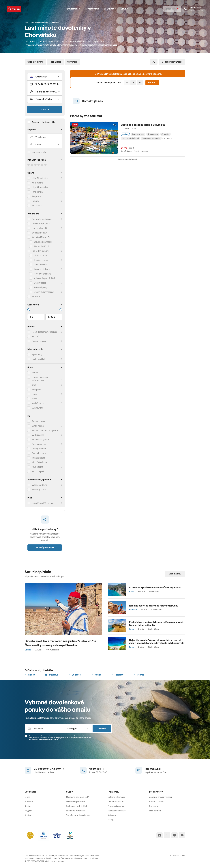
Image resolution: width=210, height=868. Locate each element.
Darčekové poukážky (75, 802)
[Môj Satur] (172, 9)
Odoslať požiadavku (45, 548)
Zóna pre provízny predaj (160, 797)
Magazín (28, 811)
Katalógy (112, 815)
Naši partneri (155, 811)
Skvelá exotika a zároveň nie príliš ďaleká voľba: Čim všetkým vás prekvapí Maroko (61, 643)
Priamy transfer (39, 449)
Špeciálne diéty (39, 453)
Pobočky (29, 802)
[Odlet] (45, 145)
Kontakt (28, 815)
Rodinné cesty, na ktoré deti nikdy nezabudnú (154, 606)
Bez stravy (37, 205)
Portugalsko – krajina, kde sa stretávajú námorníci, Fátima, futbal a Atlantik (156, 624)
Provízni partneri (157, 802)
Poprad (139, 675)
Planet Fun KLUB (42, 246)
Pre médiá (154, 806)
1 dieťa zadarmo (41, 260)
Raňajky (36, 201)
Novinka (125, 134)
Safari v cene (38, 426)
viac (115, 45)
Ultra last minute (35, 62)
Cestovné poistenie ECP (77, 797)
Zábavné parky (41, 287)
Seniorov (36, 296)
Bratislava (52, 675)
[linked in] (167, 835)
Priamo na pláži (39, 341)
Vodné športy (38, 403)
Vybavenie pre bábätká (44, 278)
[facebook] (160, 835)
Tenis (34, 399)
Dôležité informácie (117, 797)
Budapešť (75, 675)
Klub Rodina (37, 467)
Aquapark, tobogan (43, 269)
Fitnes (35, 373)
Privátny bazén (39, 421)
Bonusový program (116, 806)
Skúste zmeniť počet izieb (109, 83)
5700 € (52, 317)
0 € (32, 317)
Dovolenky (73, 9)
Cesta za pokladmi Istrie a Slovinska (143, 125)
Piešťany (118, 675)
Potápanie (37, 390)
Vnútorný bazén (39, 489)
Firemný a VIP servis (75, 811)
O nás (27, 797)
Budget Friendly (39, 233)
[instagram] (175, 835)
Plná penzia (37, 192)
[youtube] (182, 835)
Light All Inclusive (40, 187)
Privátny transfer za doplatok (45, 430)
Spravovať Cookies (178, 856)
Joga (34, 394)
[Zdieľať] (154, 62)
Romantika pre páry (41, 224)
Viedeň (30, 675)
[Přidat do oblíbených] (115, 125)
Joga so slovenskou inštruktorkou (41, 379)
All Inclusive (37, 183)
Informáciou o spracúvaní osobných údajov (44, 739)
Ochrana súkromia (116, 802)
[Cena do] (45, 310)
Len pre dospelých (41, 228)
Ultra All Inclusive (40, 178)
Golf (34, 385)
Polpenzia (37, 196)
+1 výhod (167, 138)
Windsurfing (38, 408)
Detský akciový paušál (44, 292)
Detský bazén (40, 283)
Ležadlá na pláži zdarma (43, 503)
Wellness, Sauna (40, 485)
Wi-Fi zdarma (38, 435)
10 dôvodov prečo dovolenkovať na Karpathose (155, 588)
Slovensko (72, 62)
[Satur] (14, 9)
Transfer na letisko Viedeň (78, 815)
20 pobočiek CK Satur (49, 769)
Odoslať (102, 729)
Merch (111, 820)
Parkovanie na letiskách (77, 806)
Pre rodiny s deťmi (40, 251)
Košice (96, 675)
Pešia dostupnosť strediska (44, 332)
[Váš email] (44, 729)
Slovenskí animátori (43, 242)
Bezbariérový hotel (41, 439)
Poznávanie (55, 62)
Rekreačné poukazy (117, 811)
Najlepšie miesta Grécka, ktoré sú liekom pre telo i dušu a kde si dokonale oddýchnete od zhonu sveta (157, 642)
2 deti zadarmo (41, 265)
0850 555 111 (97, 769)
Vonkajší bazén (39, 458)
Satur (124, 9)
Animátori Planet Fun (42, 237)
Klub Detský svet (40, 462)
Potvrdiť (152, 83)
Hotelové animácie (43, 274)
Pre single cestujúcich (42, 219)
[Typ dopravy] (45, 137)
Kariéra (28, 806)
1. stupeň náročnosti (130, 138)
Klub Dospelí (38, 471)
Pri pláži (35, 336)
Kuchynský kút (39, 359)
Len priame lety (39, 152)
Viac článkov (175, 574)
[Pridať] (140, 83)
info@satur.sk (153, 769)
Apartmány (37, 355)
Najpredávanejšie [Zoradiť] (172, 62)
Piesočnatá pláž (39, 444)
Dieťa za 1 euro (40, 255)
